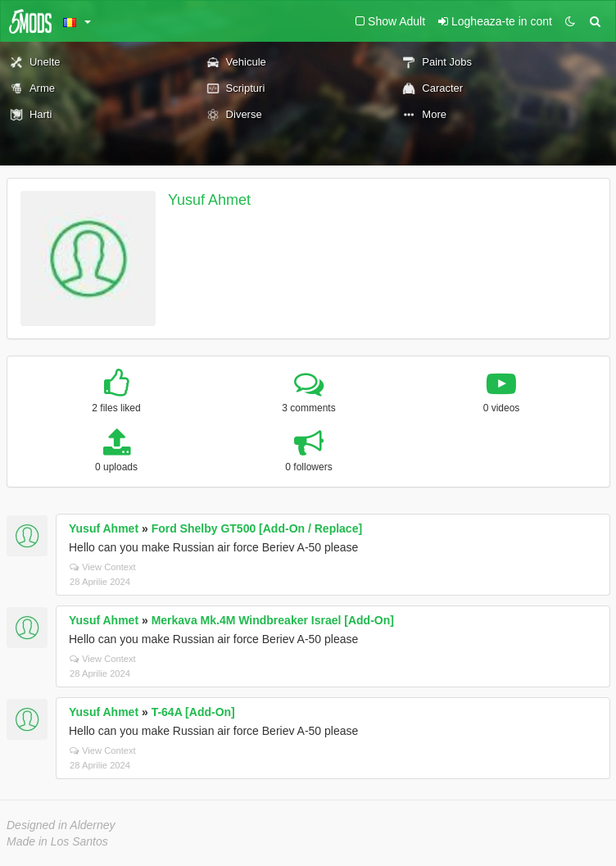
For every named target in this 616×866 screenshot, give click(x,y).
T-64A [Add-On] (193, 712)
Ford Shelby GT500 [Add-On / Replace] (257, 528)
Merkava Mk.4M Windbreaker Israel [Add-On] (273, 620)
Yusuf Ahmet (209, 200)
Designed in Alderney (61, 825)
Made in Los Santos (57, 841)
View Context (103, 567)
